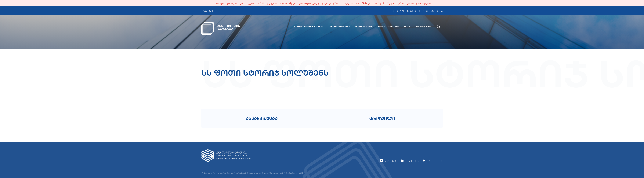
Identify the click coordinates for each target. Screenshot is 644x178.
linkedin (410, 161)
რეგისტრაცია (433, 11)
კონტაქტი (423, 26)
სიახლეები (363, 26)
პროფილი (382, 118)
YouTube (389, 161)
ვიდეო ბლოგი (388, 26)
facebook (432, 161)
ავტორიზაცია (404, 11)
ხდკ (407, 26)
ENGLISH (207, 11)
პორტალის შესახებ (309, 26)
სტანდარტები (339, 26)
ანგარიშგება (262, 118)
